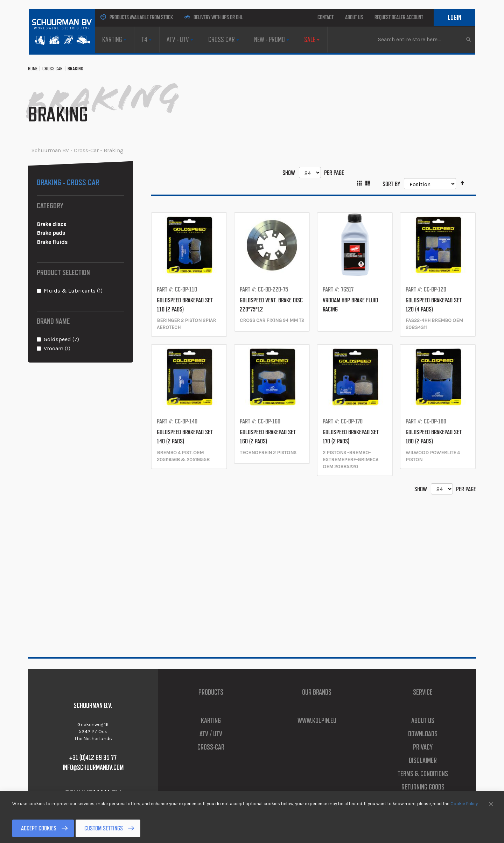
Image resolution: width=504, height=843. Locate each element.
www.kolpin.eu (317, 721)
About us (354, 17)
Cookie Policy (464, 804)
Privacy (423, 747)
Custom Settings (104, 828)
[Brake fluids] (80, 242)
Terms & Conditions (423, 774)
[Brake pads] (80, 233)
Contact (325, 17)
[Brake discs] (80, 224)
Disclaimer (423, 760)
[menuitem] (115, 40)
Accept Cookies (39, 828)
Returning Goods (423, 787)
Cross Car (53, 69)
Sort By (391, 184)
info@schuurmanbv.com (93, 767)
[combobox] (424, 39)
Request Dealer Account (399, 17)
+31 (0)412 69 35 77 (93, 758)
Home (33, 69)
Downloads (423, 734)
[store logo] (62, 31)
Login (454, 17)
